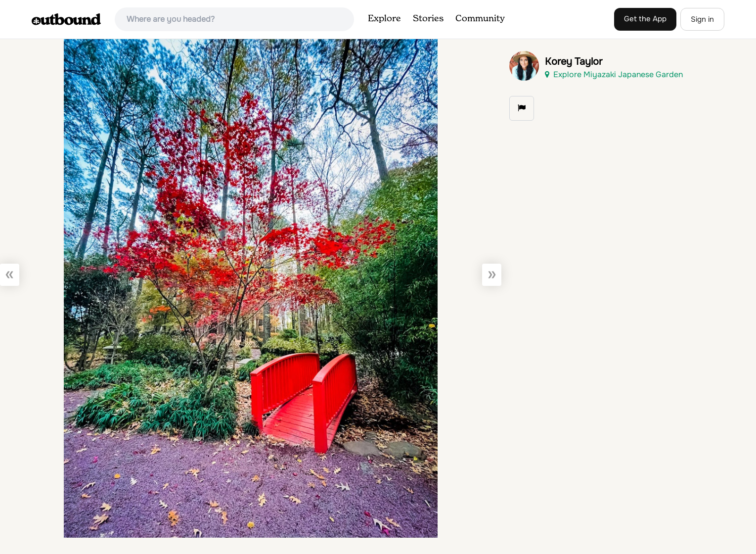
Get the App (645, 19)
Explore (384, 19)
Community (480, 19)
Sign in (702, 19)
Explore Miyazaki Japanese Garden (614, 74)
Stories (428, 19)
